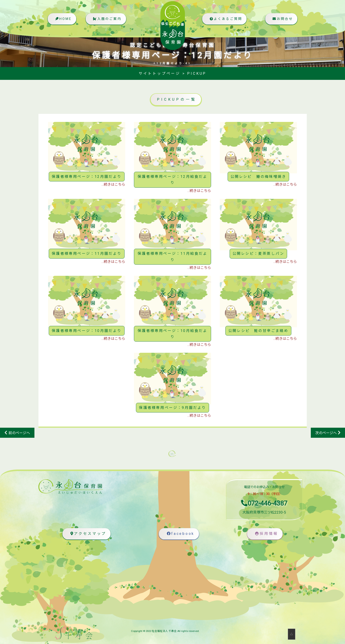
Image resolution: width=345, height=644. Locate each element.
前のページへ (19, 433)
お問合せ (282, 19)
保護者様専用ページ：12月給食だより (172, 180)
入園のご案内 (107, 19)
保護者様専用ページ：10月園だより (87, 331)
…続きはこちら (113, 184)
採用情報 (266, 534)
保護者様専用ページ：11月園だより (87, 254)
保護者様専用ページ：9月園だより (172, 408)
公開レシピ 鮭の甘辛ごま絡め (258, 331)
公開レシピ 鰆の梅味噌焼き (258, 177)
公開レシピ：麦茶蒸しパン (258, 254)
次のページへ (326, 433)
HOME (63, 19)
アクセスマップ (87, 534)
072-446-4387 (264, 503)
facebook (180, 534)
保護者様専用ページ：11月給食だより (172, 257)
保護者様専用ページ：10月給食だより (172, 334)
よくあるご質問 (225, 19)
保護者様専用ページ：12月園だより (87, 177)
